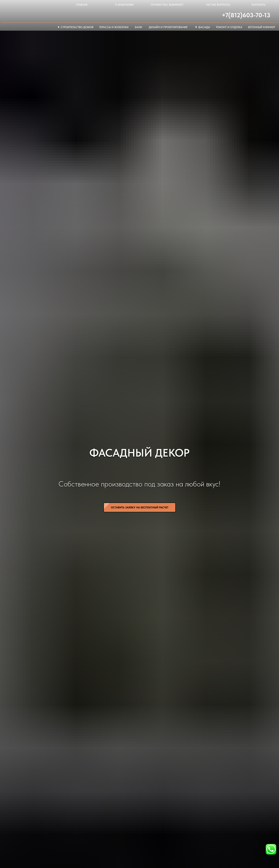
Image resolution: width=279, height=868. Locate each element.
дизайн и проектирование (168, 27)
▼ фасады (202, 27)
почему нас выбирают (167, 5)
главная (82, 5)
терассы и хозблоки (114, 27)
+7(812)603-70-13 (246, 15)
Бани (138, 27)
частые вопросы (218, 5)
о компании (124, 5)
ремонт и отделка (229, 27)
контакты (259, 5)
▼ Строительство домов (75, 27)
